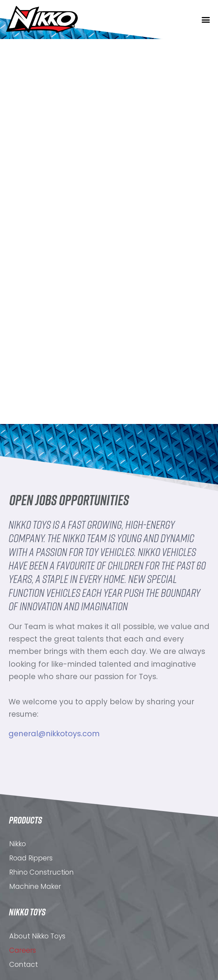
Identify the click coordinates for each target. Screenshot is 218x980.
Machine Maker (35, 960)
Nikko (18, 917)
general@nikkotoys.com (54, 734)
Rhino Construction (42, 945)
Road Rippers (31, 931)
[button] (206, 20)
